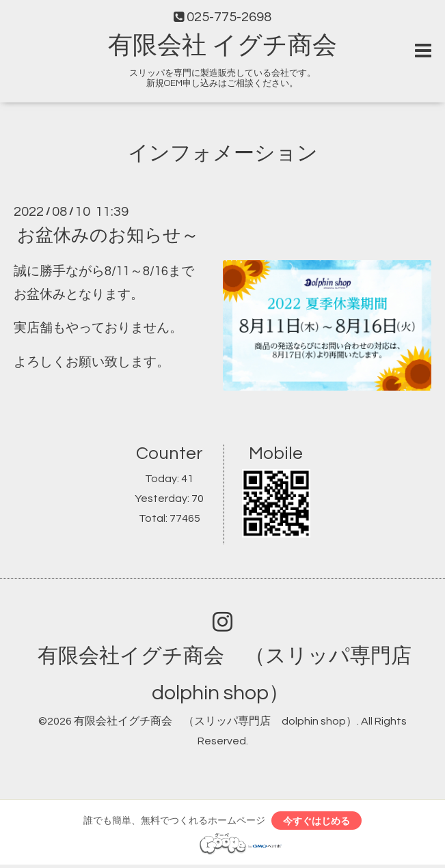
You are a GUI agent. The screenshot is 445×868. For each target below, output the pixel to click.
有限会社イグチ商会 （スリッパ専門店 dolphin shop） (215, 721)
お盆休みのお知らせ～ (108, 236)
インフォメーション (223, 153)
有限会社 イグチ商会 (222, 46)
